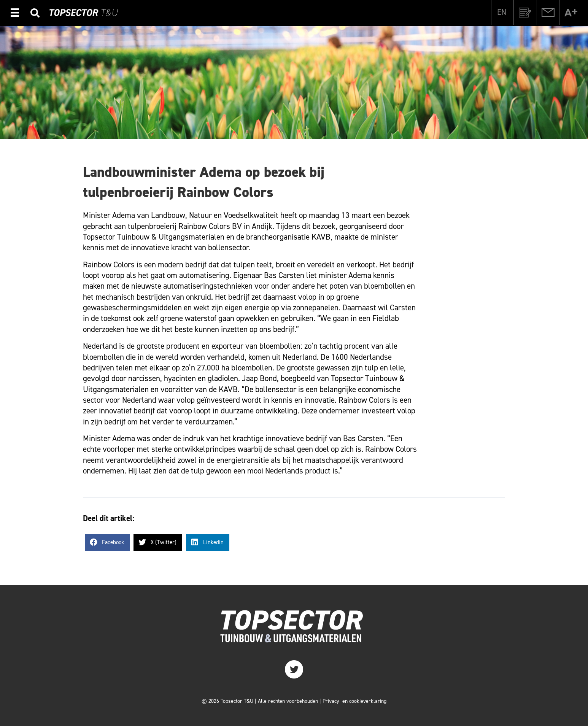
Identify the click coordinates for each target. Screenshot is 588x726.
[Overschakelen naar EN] (502, 12)
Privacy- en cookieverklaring (354, 701)
